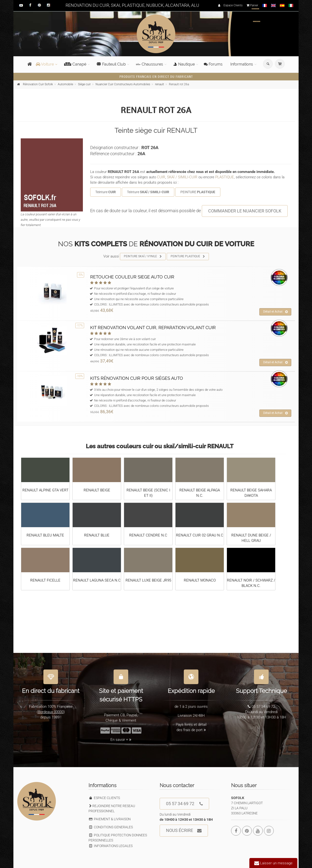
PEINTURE (198, 192)
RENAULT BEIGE (97, 490)
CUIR (161, 177)
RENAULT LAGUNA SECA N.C (97, 580)
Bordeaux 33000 (51, 709)
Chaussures (150, 64)
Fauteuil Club (111, 64)
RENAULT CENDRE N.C (148, 535)
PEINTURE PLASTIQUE (188, 257)
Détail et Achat (275, 312)
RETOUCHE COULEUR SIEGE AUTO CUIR (132, 277)
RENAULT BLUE (97, 535)
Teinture (106, 192)
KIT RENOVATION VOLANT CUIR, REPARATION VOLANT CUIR (153, 328)
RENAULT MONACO (200, 580)
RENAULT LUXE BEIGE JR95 (148, 580)
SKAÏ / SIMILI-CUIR (182, 177)
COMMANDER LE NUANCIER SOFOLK (245, 211)
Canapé (75, 64)
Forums (213, 64)
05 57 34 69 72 (184, 804)
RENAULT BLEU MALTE (45, 535)
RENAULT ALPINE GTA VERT (45, 490)
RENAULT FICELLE (45, 580)
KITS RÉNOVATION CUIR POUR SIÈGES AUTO (137, 378)
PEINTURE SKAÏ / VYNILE (143, 257)
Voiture (45, 64)
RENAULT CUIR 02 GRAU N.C (200, 535)
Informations (242, 64)
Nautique (184, 64)
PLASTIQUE (225, 177)
